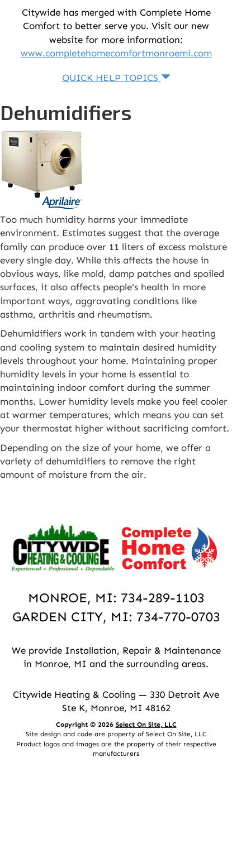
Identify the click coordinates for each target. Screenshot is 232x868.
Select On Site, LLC (146, 725)
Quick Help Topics (116, 78)
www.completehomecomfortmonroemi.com (116, 53)
